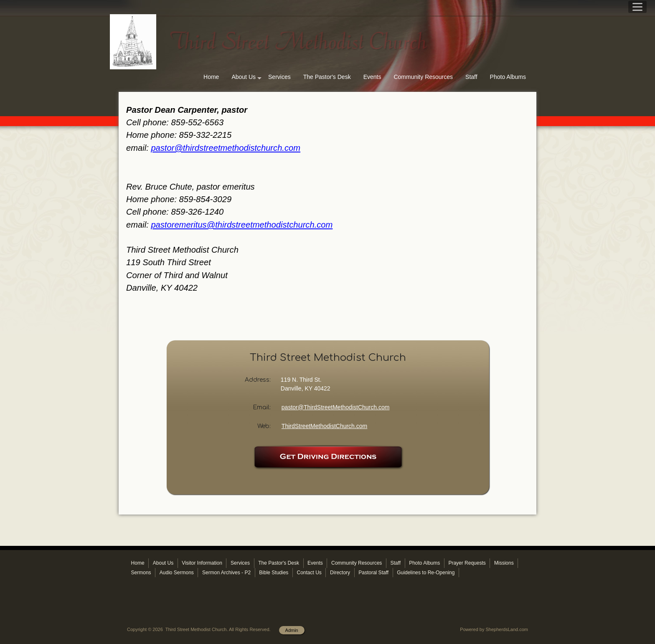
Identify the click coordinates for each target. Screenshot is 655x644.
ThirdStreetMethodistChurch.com (324, 426)
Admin (292, 630)
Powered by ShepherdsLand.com (494, 629)
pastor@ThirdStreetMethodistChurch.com (336, 407)
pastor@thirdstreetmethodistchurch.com (226, 148)
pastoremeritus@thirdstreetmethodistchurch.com (242, 225)
